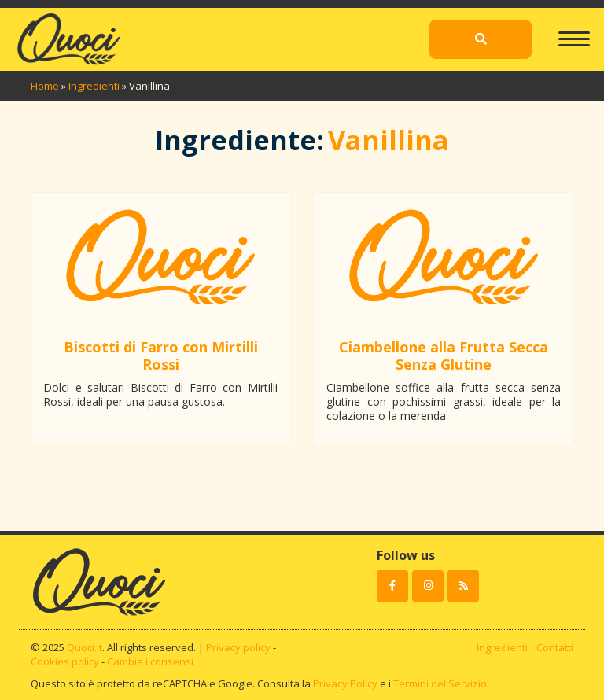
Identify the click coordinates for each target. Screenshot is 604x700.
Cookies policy (65, 661)
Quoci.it (85, 647)
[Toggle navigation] (574, 31)
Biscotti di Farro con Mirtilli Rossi (161, 356)
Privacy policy (238, 647)
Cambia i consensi (150, 661)
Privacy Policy (345, 683)
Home (45, 86)
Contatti (555, 647)
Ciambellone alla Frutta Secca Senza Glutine (444, 356)
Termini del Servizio (440, 683)
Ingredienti (94, 86)
